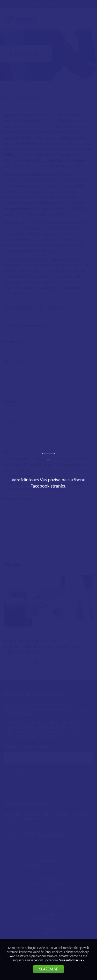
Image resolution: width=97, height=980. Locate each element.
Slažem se (48, 969)
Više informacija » (71, 960)
